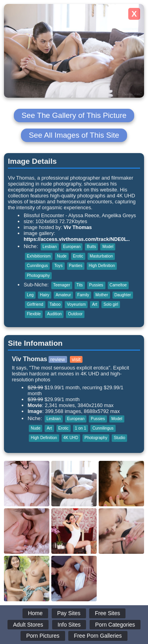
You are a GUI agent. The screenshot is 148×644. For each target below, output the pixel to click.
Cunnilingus (37, 266)
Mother (102, 295)
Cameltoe (118, 285)
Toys (58, 266)
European (72, 247)
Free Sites (107, 613)
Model (108, 247)
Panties (76, 266)
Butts (91, 247)
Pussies (96, 285)
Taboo (55, 304)
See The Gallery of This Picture (74, 115)
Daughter (123, 295)
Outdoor (75, 314)
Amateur (63, 295)
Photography (38, 276)
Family (83, 295)
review (58, 359)
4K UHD (71, 438)
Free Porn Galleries (98, 636)
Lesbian (50, 247)
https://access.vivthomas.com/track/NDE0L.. (77, 239)
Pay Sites (69, 613)
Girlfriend (35, 304)
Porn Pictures (43, 636)
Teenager (62, 285)
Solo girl (111, 304)
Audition (54, 314)
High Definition (102, 266)
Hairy (45, 295)
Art (95, 304)
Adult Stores (28, 625)
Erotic (78, 256)
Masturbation (101, 256)
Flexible (34, 314)
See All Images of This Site (74, 135)
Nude (62, 256)
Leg (30, 295)
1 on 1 (81, 428)
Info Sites (69, 625)
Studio (119, 438)
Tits (80, 285)
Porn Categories (115, 625)
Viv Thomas (78, 227)
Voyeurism (76, 304)
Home (35, 613)
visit (76, 359)
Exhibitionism (39, 256)
